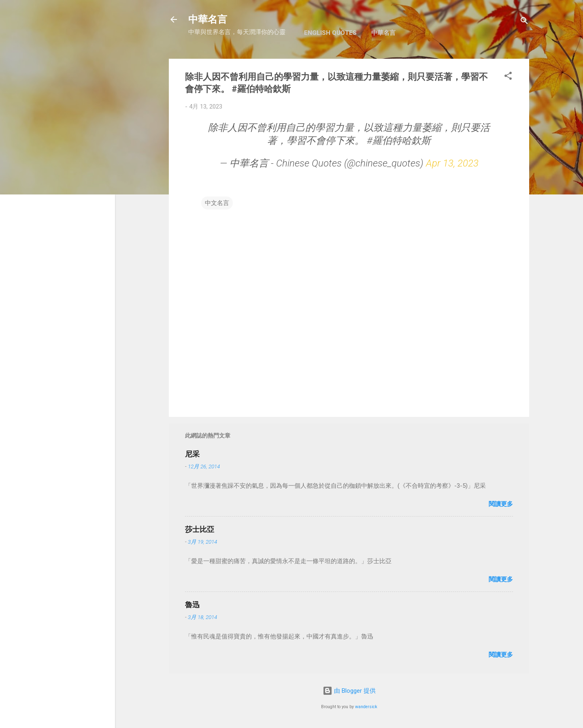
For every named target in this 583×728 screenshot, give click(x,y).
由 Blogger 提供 (349, 691)
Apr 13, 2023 (452, 163)
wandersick (366, 707)
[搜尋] (524, 22)
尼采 (192, 454)
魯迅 (192, 605)
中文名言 (217, 203)
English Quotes (330, 33)
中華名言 (208, 19)
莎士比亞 (200, 529)
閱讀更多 (501, 504)
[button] (508, 77)
